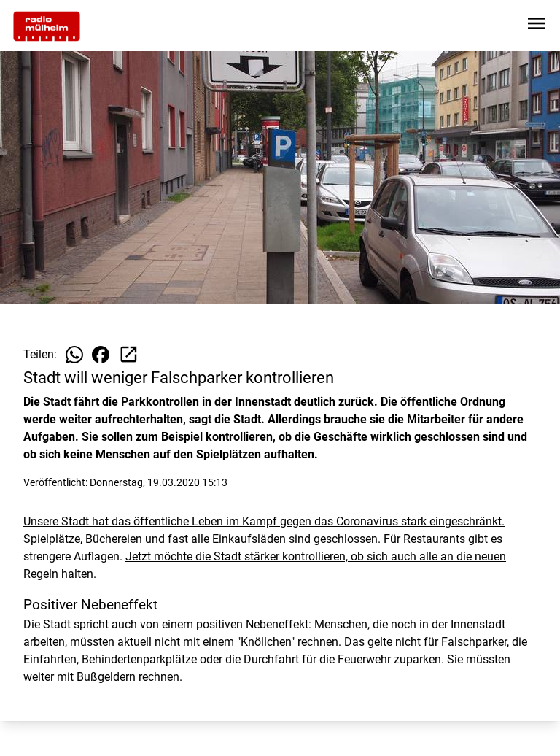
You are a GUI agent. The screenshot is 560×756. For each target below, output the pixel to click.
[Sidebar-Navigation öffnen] (537, 26)
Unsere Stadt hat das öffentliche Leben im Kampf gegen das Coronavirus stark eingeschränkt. (264, 521)
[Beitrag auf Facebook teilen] (101, 355)
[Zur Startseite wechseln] (47, 26)
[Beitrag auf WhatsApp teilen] (74, 355)
